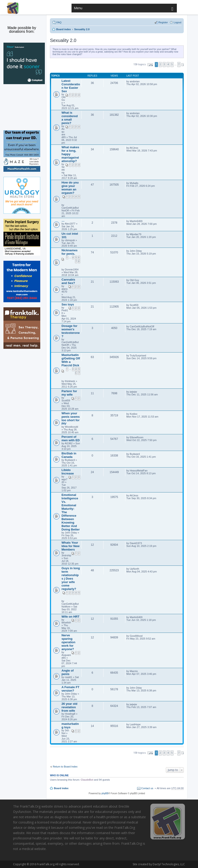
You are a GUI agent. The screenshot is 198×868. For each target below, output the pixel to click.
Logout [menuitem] (178, 22)
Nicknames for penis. (69, 252)
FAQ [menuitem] (59, 22)
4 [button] (168, 64)
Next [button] (182, 65)
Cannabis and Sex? (68, 281)
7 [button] (179, 64)
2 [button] (160, 64)
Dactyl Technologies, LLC (168, 864)
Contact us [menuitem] (147, 788)
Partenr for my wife (69, 393)
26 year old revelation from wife (69, 707)
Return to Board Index (65, 767)
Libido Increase (68, 472)
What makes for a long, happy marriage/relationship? (70, 154)
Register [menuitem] (163, 22)
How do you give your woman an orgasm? (70, 188)
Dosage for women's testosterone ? (70, 331)
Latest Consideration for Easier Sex (71, 86)
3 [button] (164, 64)
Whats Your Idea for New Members (70, 546)
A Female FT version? (70, 689)
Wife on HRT (70, 617)
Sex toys (68, 304)
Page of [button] (150, 65)
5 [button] (172, 64)
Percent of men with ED (70, 438)
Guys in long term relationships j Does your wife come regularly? (71, 579)
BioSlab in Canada (69, 455)
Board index (61, 788)
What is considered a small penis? (69, 118)
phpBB (105, 793)
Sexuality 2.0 (63, 40)
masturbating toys (70, 726)
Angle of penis (67, 672)
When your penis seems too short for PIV (70, 418)
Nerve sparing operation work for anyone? (68, 642)
